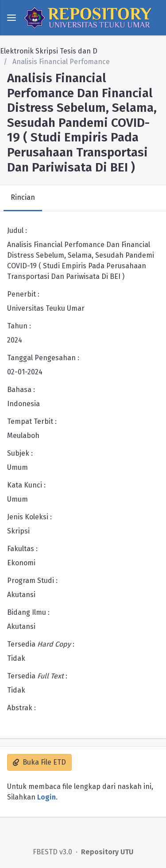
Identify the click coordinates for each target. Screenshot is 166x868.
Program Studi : (32, 581)
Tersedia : (41, 644)
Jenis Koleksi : (29, 517)
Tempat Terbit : (32, 421)
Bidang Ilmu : (28, 612)
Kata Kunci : (26, 485)
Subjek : (20, 453)
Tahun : (19, 326)
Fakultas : (22, 549)
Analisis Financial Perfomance (60, 62)
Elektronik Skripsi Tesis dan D (49, 51)
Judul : (17, 230)
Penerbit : (23, 294)
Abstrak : (21, 708)
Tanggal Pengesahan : (43, 358)
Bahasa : (21, 390)
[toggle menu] (12, 18)
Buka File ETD (39, 762)
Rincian (23, 197)
